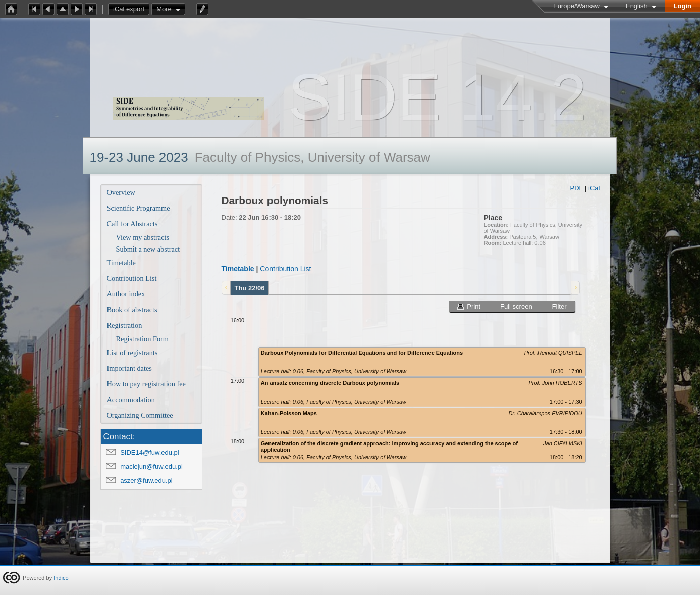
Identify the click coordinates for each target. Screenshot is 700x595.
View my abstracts (143, 237)
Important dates (129, 368)
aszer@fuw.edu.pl (146, 481)
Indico (61, 578)
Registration (125, 325)
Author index (126, 294)
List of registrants (132, 353)
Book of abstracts (132, 310)
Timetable (121, 263)
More (164, 9)
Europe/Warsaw (576, 6)
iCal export (131, 9)
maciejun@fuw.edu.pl (151, 466)
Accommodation (131, 400)
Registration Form (142, 339)
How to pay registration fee (146, 384)
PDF (576, 188)
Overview (121, 192)
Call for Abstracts (132, 224)
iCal (594, 188)
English (637, 6)
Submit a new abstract (148, 249)
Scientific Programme (139, 208)
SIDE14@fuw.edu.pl (150, 452)
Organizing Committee (140, 415)
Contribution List (132, 278)
